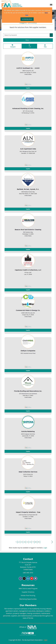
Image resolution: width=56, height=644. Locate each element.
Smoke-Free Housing (28, 595)
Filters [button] (28, 40)
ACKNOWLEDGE (27, 19)
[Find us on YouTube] (32, 578)
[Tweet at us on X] (24, 578)
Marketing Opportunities (28, 599)
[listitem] (28, 71)
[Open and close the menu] (38, 5)
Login (45, 548)
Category (12, 46)
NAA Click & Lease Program (28, 588)
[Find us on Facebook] (20, 578)
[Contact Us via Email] (35, 578)
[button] (51, 35)
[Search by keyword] (26, 35)
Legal (45, 640)
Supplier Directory (28, 592)
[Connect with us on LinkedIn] (28, 578)
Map (45, 46)
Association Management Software (28, 634)
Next (52, 542)
